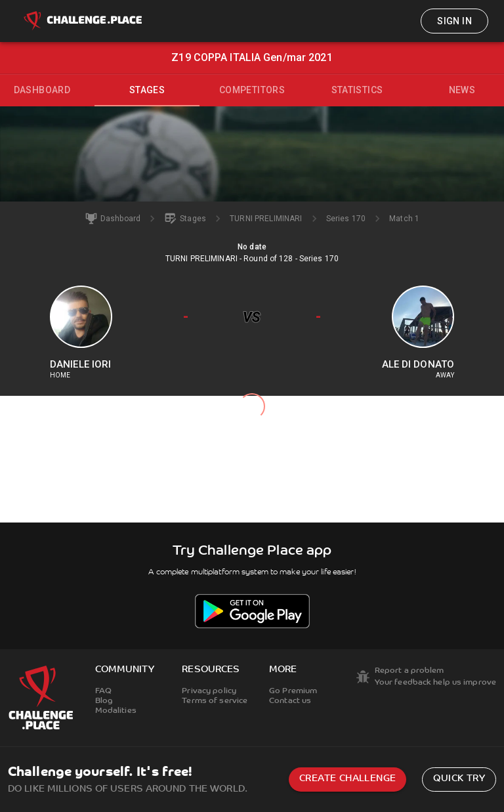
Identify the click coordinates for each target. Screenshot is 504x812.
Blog (104, 701)
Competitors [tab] (252, 90)
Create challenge (347, 779)
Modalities (116, 711)
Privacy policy (209, 691)
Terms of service (215, 701)
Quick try (459, 779)
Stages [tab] (147, 90)
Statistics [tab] (357, 90)
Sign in (454, 21)
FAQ (103, 691)
